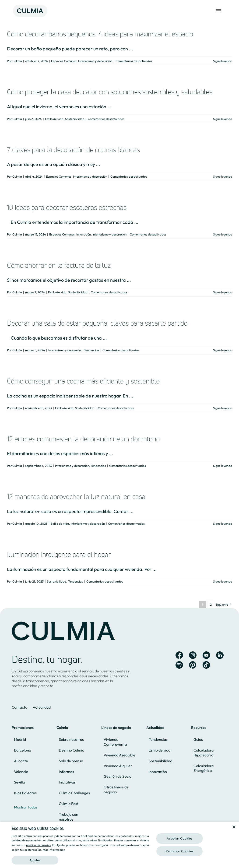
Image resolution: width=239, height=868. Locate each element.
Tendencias (92, 350)
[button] (81, 858)
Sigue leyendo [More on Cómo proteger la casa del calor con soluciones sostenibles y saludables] (223, 119)
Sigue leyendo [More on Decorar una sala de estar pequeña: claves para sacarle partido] (223, 350)
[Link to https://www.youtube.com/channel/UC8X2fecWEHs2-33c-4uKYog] (206, 655)
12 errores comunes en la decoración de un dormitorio (83, 439)
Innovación (84, 234)
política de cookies (38, 845)
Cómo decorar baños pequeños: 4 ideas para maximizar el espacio (100, 34)
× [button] (234, 827)
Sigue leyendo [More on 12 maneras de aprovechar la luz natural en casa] (223, 524)
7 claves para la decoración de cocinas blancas (73, 150)
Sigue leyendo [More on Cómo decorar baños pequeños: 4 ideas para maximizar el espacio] (223, 61)
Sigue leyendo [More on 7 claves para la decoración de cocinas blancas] (223, 176)
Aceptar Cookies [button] (180, 838)
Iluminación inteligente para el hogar (59, 554)
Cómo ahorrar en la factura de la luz (59, 265)
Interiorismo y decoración (95, 61)
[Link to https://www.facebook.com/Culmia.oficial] (179, 655)
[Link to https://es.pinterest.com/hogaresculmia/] (193, 665)
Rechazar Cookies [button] (180, 851)
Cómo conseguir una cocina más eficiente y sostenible (83, 381)
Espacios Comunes (64, 61)
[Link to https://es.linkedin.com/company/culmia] (220, 655)
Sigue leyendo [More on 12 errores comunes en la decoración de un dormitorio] (223, 466)
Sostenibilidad (75, 119)
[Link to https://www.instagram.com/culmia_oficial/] (193, 655)
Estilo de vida (54, 119)
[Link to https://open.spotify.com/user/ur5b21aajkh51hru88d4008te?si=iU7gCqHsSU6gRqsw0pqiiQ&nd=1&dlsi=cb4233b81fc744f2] (179, 665)
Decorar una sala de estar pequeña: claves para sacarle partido (97, 323)
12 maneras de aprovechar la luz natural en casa (76, 497)
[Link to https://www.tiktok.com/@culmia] (206, 665)
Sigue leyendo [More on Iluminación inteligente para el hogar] (223, 581)
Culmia (17, 61)
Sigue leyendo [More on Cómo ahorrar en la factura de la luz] (223, 292)
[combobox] (227, 827)
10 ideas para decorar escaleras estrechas (67, 207)
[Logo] (30, 5)
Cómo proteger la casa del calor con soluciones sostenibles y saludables (110, 92)
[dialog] (119, 845)
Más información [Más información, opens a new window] (54, 850)
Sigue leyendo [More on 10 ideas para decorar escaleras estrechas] (223, 234)
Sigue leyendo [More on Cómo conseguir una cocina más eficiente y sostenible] (223, 408)
